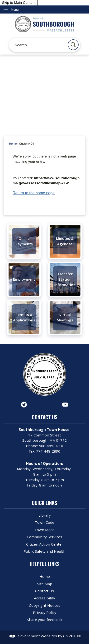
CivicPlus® (72, 636)
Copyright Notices (45, 605)
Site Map (45, 584)
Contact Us (44, 591)
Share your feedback (45, 620)
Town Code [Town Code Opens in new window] (45, 522)
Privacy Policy (45, 612)
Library (45, 515)
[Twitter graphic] (24, 405)
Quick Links (44, 503)
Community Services (44, 537)
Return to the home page (34, 193)
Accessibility (44, 598)
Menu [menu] (15, 10)
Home (13, 144)
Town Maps (44, 530)
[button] (73, 45)
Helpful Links (45, 564)
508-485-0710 (51, 446)
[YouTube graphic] (65, 405)
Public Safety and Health (44, 551)
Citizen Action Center (45, 544)
